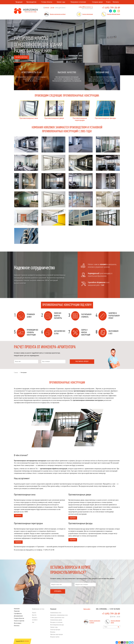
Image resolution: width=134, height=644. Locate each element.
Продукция (19, 2)
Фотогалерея (18, 623)
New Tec (34, 615)
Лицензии (17, 611)
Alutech (34, 613)
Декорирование (18, 616)
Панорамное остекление (78, 2)
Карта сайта (87, 609)
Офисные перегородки (57, 635)
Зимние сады (61, 2)
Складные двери (97, 2)
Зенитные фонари (55, 630)
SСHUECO (35, 620)
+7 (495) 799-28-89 (111, 8)
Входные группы (55, 637)
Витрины (53, 632)
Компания (17, 609)
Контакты (116, 2)
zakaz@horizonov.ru (86, 7)
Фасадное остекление (56, 622)
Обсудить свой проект (22, 57)
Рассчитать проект (82, 362)
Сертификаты (18, 614)
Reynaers (35, 618)
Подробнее (18, 516)
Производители (31, 2)
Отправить (58, 591)
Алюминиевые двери (56, 620)
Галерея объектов (19, 618)
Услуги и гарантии (19, 621)
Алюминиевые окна (56, 613)
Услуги (108, 2)
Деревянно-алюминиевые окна (59, 615)
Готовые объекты (47, 2)
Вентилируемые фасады (57, 625)
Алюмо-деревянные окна (57, 618)
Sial (33, 622)
